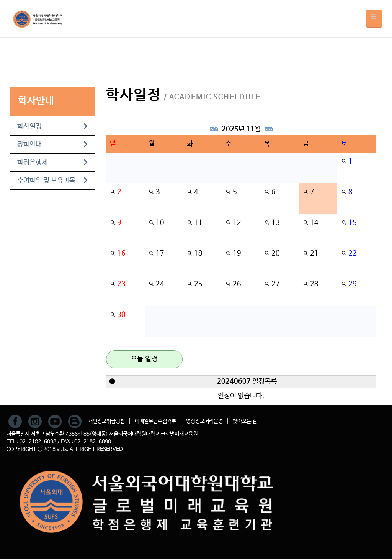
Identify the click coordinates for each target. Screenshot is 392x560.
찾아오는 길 (245, 421)
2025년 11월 (241, 129)
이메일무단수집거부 (155, 421)
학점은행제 (52, 163)
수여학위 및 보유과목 (52, 181)
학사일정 (52, 126)
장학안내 (52, 145)
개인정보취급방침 (106, 421)
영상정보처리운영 (204, 421)
